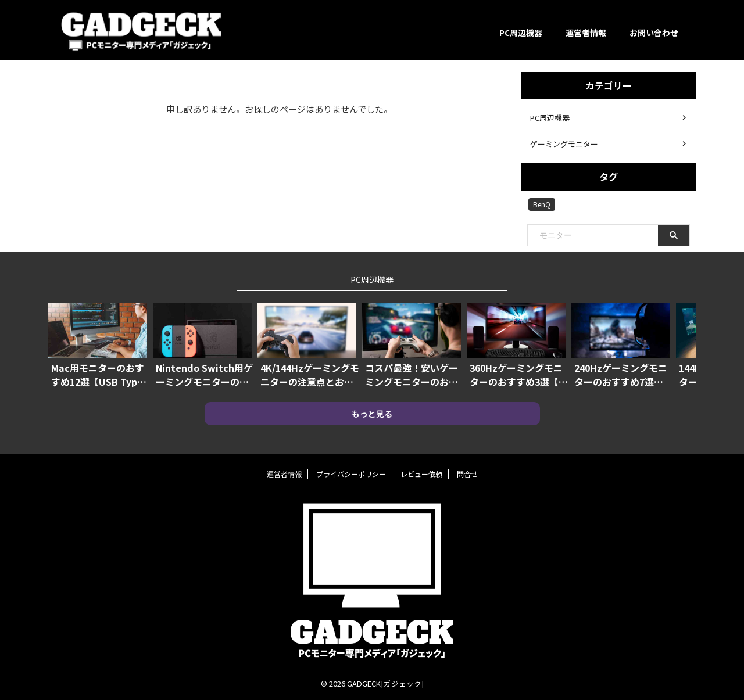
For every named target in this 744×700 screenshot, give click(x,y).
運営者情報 (586, 33)
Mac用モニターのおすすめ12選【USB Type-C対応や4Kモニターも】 (102, 375)
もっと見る (372, 414)
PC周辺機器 (521, 33)
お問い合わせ (654, 33)
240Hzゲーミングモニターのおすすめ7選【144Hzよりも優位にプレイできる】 (621, 375)
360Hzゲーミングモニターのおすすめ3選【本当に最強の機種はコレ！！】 (519, 375)
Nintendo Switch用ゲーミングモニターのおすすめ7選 (204, 375)
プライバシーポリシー (351, 474)
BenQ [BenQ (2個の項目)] (542, 204)
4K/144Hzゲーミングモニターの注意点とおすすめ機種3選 (310, 375)
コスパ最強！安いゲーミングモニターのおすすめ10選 (412, 375)
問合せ (467, 474)
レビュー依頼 (421, 474)
